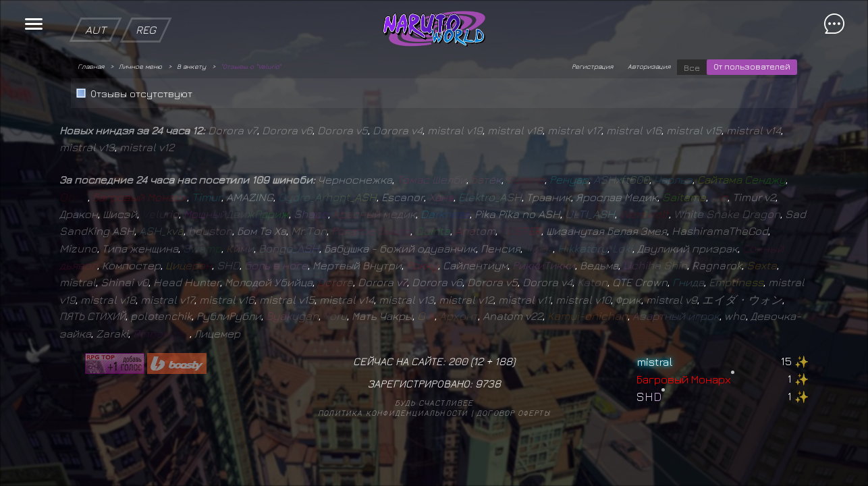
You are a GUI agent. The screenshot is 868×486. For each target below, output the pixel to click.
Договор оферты (513, 413)
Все (692, 67)
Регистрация (592, 66)
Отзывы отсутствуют (141, 93)
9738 (488, 383)
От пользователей (752, 66)
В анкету (191, 66)
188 (504, 361)
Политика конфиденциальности (393, 413)
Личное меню (140, 66)
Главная (91, 66)
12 (478, 361)
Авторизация (649, 66)
